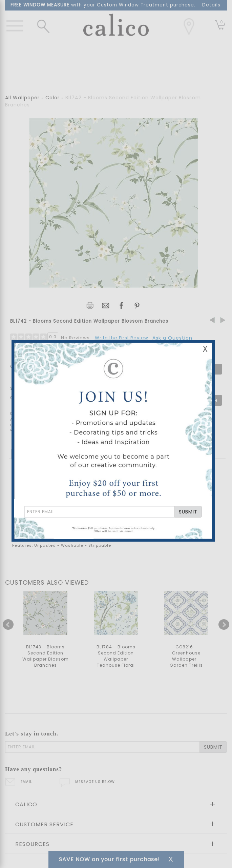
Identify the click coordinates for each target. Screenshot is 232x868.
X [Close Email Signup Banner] (205, 349)
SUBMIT (188, 512)
